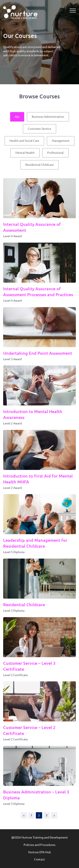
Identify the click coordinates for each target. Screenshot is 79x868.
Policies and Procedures (39, 845)
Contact (39, 859)
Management (61, 141)
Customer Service (39, 129)
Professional (55, 153)
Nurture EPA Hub (39, 852)
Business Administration (48, 117)
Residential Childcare (39, 165)
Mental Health (25, 153)
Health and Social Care (24, 141)
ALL (17, 117)
